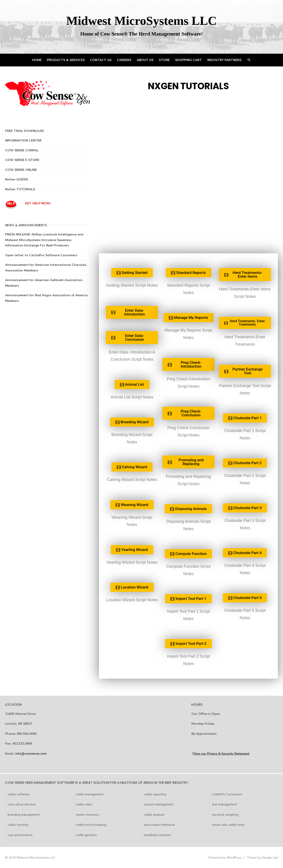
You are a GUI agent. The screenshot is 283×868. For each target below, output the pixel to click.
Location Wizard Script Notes (132, 600)
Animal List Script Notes (132, 397)
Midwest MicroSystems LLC (141, 21)
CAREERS (124, 60)
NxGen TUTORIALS (20, 189)
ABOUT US (145, 60)
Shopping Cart (189, 60)
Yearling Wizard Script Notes (132, 562)
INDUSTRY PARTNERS (224, 60)
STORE (164, 60)
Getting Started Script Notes (132, 285)
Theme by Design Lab (262, 858)
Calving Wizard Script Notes (132, 480)
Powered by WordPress (225, 858)
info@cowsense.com (31, 754)
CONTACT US (101, 60)
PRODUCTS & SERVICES (66, 60)
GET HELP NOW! (38, 203)
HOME (37, 60)
